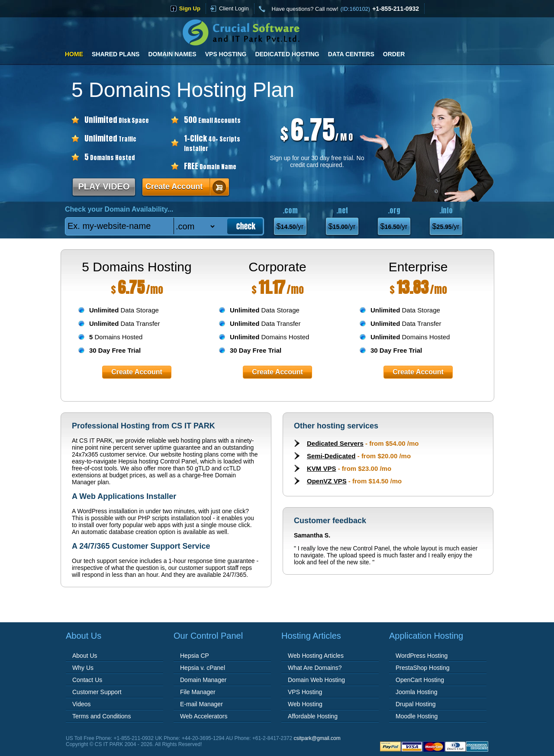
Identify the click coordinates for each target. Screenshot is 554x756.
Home (74, 54)
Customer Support (97, 692)
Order (394, 54)
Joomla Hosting (417, 692)
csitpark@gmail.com (317, 738)
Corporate (277, 267)
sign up (190, 8)
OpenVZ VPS (327, 481)
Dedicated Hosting (287, 54)
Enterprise (418, 267)
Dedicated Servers (335, 443)
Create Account (174, 187)
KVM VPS (322, 468)
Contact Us (87, 680)
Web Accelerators (204, 716)
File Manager (198, 692)
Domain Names (172, 54)
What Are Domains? (315, 668)
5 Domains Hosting (137, 267)
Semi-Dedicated (331, 456)
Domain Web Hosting (316, 680)
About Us (85, 656)
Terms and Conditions (101, 716)
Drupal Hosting (416, 704)
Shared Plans (116, 54)
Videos (82, 704)
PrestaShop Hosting (423, 668)
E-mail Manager (201, 704)
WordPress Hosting (422, 656)
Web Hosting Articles (316, 656)
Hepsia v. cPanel (203, 668)
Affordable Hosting (313, 716)
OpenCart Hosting (420, 680)
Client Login (234, 8)
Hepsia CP (195, 656)
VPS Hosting (226, 54)
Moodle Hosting (417, 716)
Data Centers (351, 54)
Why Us (83, 668)
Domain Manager (203, 680)
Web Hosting (305, 704)
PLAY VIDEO (104, 187)
